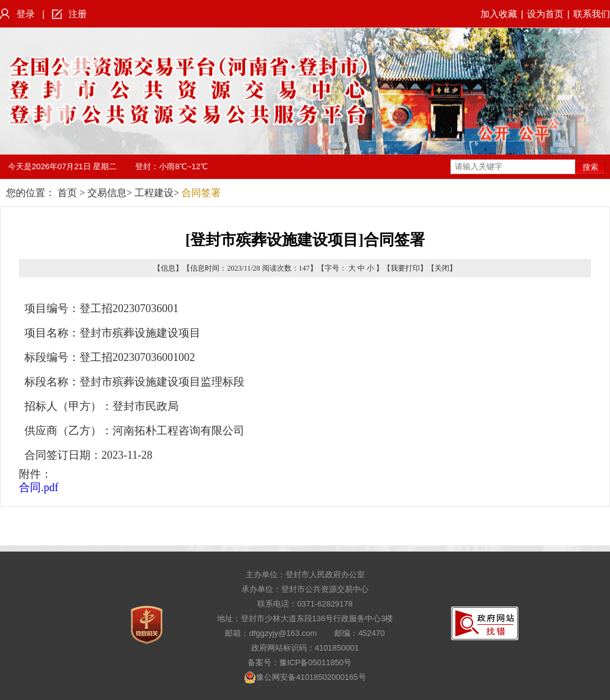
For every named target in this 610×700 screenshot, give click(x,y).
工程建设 (154, 193)
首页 (67, 193)
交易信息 (107, 193)
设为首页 (545, 14)
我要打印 (405, 268)
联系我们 (592, 14)
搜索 (590, 167)
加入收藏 (499, 14)
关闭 (442, 268)
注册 (78, 14)
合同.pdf (39, 487)
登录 (26, 14)
